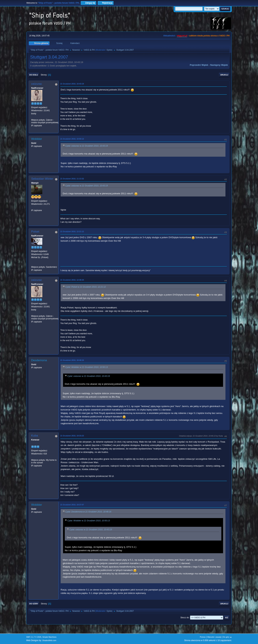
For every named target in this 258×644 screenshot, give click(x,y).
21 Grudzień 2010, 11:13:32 (72, 179)
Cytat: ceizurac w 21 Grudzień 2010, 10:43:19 (87, 146)
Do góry (34, 604)
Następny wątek (219, 65)
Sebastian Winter (42, 179)
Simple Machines (49, 637)
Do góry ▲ (227, 637)
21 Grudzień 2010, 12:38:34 (72, 280)
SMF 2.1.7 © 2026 (34, 637)
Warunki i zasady (214, 637)
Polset (35, 232)
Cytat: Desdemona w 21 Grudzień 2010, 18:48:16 (88, 512)
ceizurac (37, 84)
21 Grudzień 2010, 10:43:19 (72, 84)
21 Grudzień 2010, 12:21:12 (72, 231)
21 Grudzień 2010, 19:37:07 (72, 505)
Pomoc (203, 637)
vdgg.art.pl (182, 36)
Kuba (35, 436)
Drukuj (224, 75)
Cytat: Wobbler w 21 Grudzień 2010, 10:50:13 (87, 367)
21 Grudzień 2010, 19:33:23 (72, 436)
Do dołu (34, 75)
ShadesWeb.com (49, 640)
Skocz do (185, 618)
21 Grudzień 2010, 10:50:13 (72, 139)
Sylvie (109, 50)
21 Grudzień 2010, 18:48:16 (72, 360)
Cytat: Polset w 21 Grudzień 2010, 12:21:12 (86, 287)
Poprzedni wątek (199, 65)
